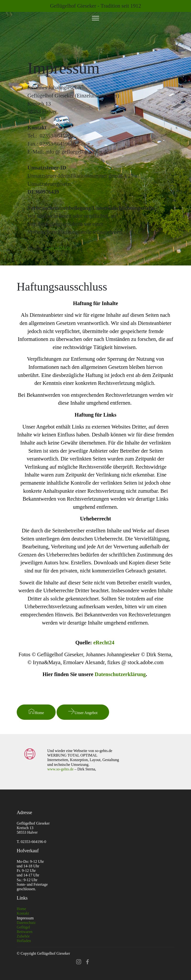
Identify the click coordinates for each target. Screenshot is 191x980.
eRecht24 (104, 643)
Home (36, 712)
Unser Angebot (83, 712)
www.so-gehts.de (60, 769)
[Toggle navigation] (96, 18)
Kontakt (23, 913)
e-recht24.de (58, 248)
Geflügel (23, 927)
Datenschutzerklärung (120, 674)
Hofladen (24, 941)
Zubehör (23, 936)
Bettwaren (25, 932)
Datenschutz (26, 923)
